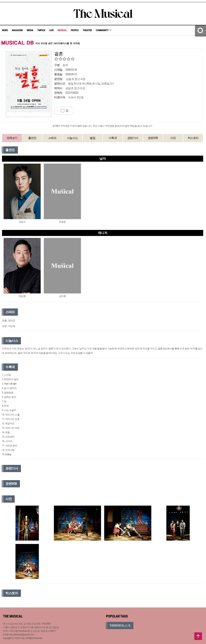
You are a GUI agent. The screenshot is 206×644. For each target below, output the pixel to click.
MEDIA (30, 30)
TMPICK (41, 30)
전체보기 (12, 138)
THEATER (87, 30)
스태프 (52, 138)
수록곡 (113, 138)
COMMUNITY (104, 30)
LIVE (51, 30)
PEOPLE (75, 30)
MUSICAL (62, 30)
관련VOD (153, 138)
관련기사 (133, 138)
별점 (92, 138)
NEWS (5, 30)
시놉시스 (72, 138)
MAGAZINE (17, 30)
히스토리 (193, 138)
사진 (173, 138)
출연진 (32, 138)
